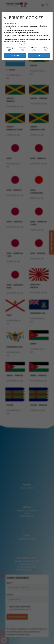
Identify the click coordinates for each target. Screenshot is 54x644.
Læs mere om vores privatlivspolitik (14, 44)
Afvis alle (15, 55)
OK (39, 55)
